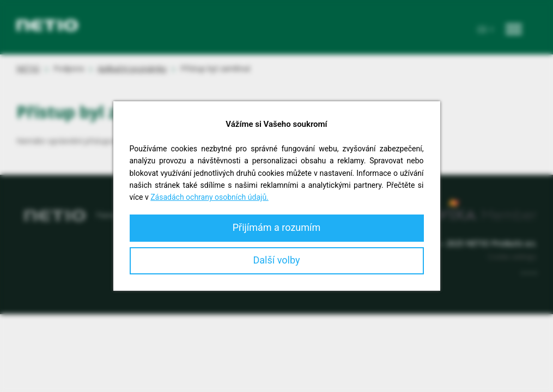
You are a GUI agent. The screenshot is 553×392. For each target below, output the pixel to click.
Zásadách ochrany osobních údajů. (209, 197)
